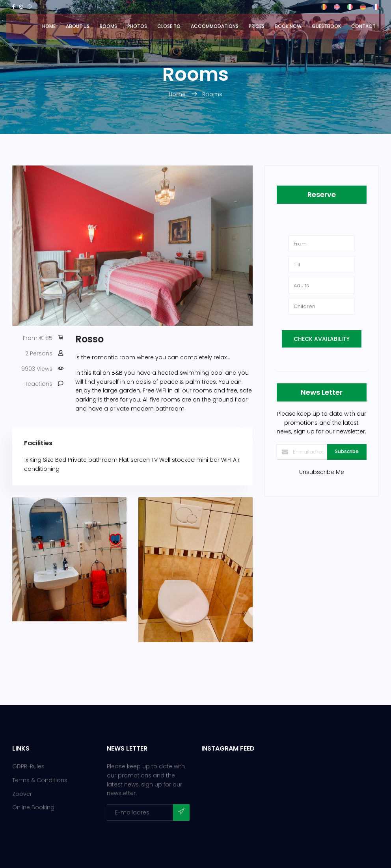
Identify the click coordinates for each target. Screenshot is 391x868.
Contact (363, 26)
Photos (137, 26)
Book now (288, 26)
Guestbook (326, 26)
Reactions (38, 384)
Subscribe (347, 451)
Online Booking (33, 807)
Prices (257, 26)
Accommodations (215, 26)
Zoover (22, 794)
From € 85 (38, 338)
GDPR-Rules (28, 766)
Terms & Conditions (40, 780)
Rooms (108, 26)
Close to (169, 26)
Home (49, 26)
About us (78, 26)
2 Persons (39, 353)
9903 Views (37, 369)
